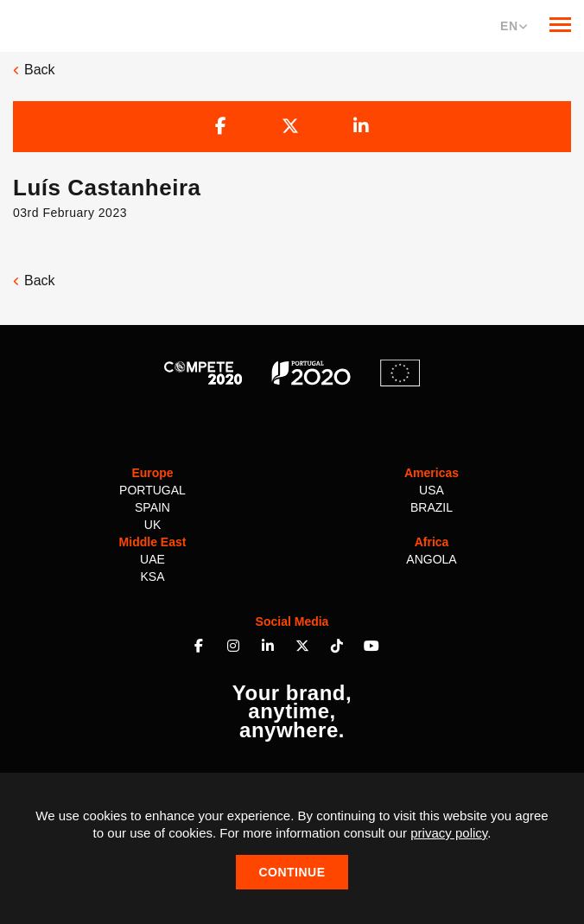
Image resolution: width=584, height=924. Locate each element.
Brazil (432, 507)
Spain (152, 507)
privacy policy (449, 833)
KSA (152, 577)
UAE (152, 559)
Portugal (152, 490)
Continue (292, 872)
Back (34, 70)
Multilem (71, 24)
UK (152, 525)
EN (514, 26)
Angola (431, 559)
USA (432, 490)
